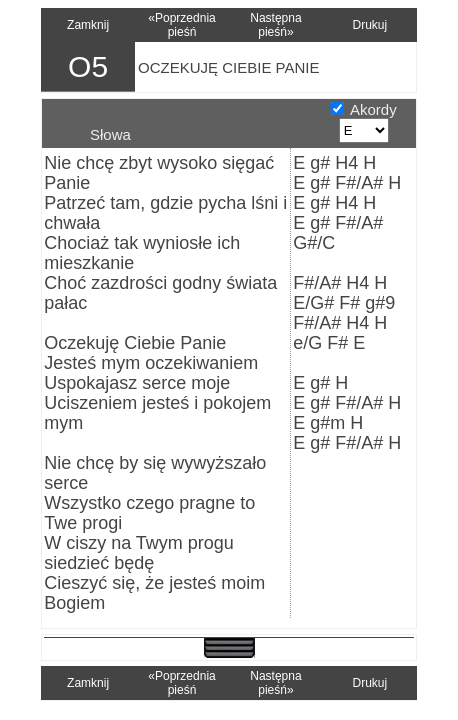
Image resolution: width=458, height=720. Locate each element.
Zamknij (88, 25)
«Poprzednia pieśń (181, 25)
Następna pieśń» (275, 25)
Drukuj (370, 25)
